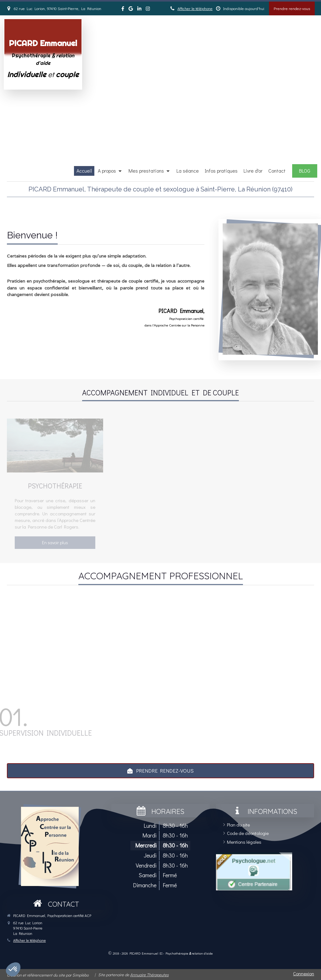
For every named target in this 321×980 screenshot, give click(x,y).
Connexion (304, 973)
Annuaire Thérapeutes (149, 975)
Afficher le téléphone (195, 8)
